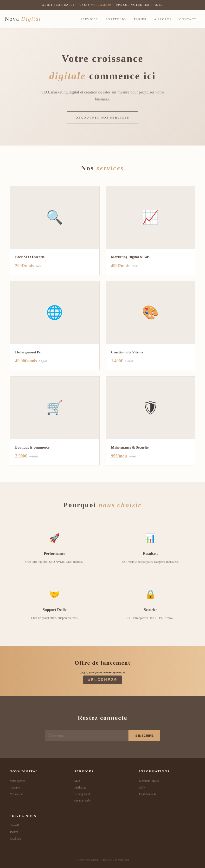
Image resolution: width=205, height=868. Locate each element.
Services (89, 19)
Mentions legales (149, 781)
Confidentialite (148, 794)
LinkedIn (15, 825)
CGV (142, 788)
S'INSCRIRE (144, 736)
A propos (163, 19)
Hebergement (82, 794)
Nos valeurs (16, 794)
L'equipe (15, 788)
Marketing (80, 788)
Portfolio (116, 19)
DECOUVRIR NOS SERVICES (102, 117)
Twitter (14, 832)
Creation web (82, 801)
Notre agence (17, 781)
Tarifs (140, 19)
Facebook (15, 839)
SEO (77, 781)
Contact (188, 19)
